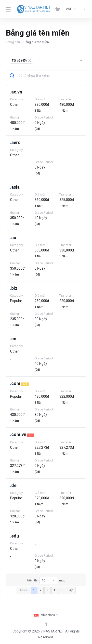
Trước (24, 590)
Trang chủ (13, 42)
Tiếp (70, 590)
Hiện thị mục (46, 580)
